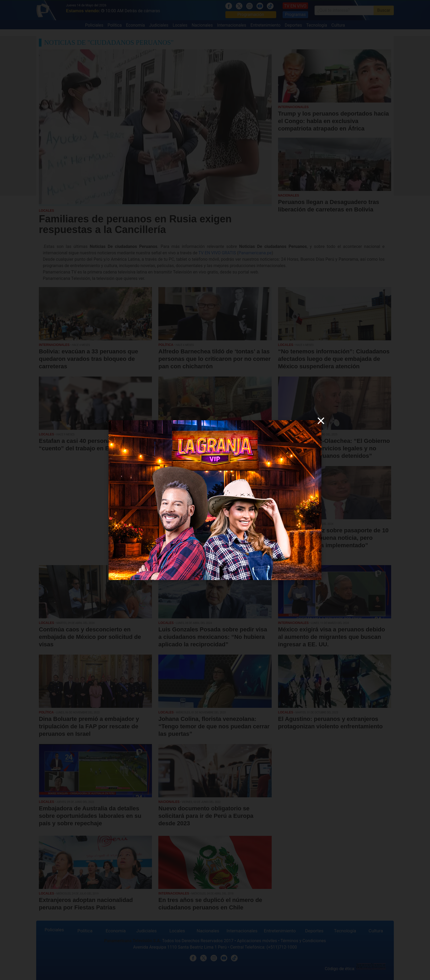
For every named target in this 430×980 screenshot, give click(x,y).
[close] (321, 421)
